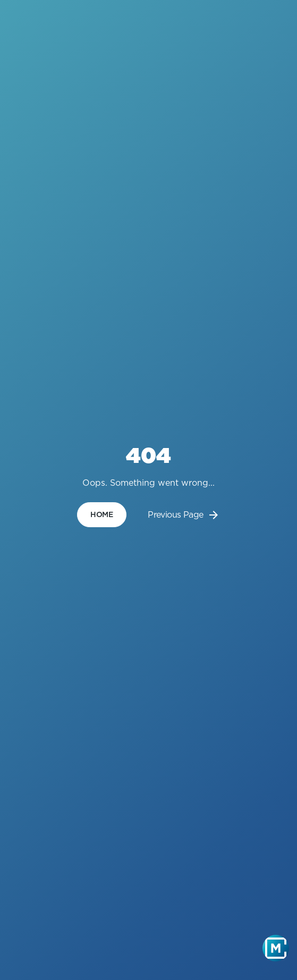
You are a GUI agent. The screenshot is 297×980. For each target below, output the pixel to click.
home (102, 514)
